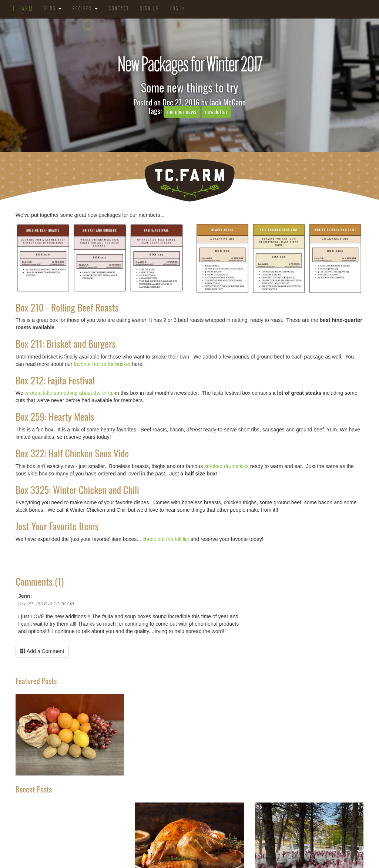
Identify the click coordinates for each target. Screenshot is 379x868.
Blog (53, 9)
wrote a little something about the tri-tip (69, 393)
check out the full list (167, 539)
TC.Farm (22, 9)
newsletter (216, 111)
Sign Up (150, 9)
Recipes (85, 9)
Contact (119, 9)
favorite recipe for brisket (102, 364)
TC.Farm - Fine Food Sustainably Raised (189, 180)
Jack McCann (228, 102)
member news (182, 111)
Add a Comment (42, 651)
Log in (178, 9)
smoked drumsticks (226, 466)
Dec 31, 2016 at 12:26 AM (46, 604)
